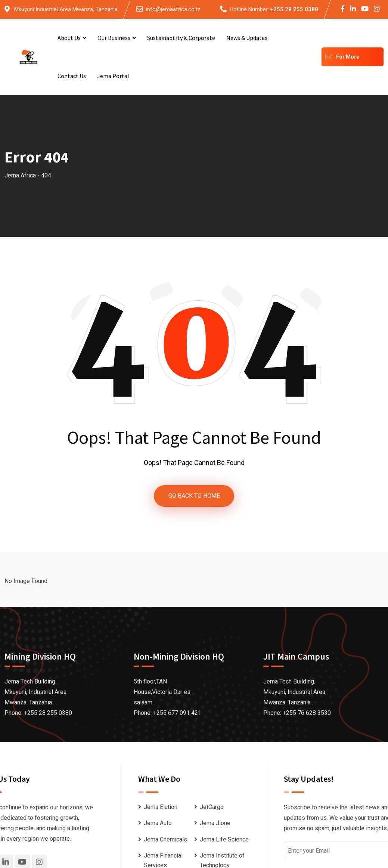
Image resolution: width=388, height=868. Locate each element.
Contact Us (72, 76)
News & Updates (247, 38)
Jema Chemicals (165, 839)
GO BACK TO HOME (194, 496)
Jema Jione (215, 823)
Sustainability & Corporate (181, 38)
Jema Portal (113, 76)
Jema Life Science (224, 839)
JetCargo (212, 807)
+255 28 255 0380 (294, 9)
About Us (69, 38)
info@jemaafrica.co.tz (173, 9)
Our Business (114, 38)
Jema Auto (158, 823)
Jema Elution (161, 807)
